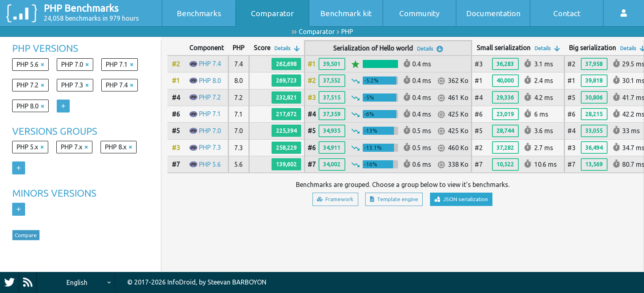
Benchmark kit (346, 13)
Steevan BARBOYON (237, 282)
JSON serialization (471, 200)
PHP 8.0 (210, 81)
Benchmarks (199, 13)
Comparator (272, 13)
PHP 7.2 (210, 97)
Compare (31, 237)
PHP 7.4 (210, 64)
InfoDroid (182, 282)
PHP (347, 32)
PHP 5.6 (210, 164)
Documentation (493, 13)
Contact (567, 13)
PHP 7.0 (210, 131)
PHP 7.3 (210, 147)
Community (419, 13)
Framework (324, 200)
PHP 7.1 (210, 114)
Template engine (392, 200)
